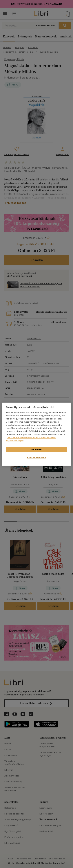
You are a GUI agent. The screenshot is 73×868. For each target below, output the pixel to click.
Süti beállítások (36, 458)
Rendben (36, 449)
